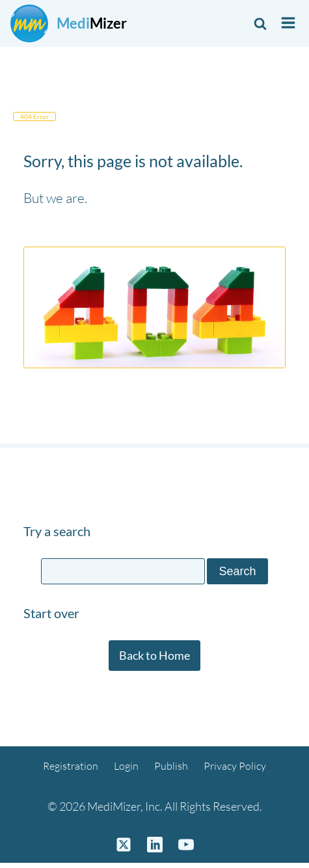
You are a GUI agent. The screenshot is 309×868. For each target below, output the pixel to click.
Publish (171, 766)
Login (126, 766)
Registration (71, 766)
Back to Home (154, 655)
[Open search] (260, 23)
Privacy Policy (235, 766)
